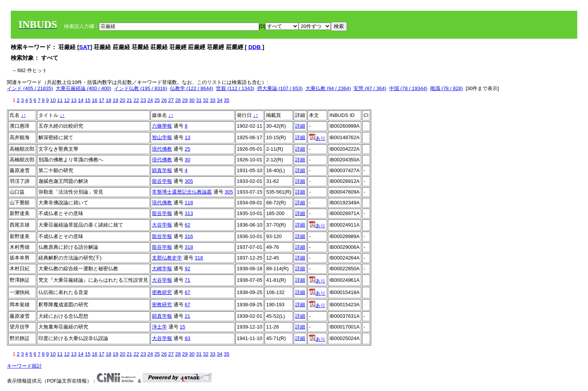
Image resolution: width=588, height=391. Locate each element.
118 (189, 203)
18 (108, 100)
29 (185, 100)
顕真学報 (162, 170)
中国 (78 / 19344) (408, 88)
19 (116, 100)
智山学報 (162, 137)
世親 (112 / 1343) (235, 88)
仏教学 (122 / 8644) (192, 88)
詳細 (300, 126)
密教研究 (162, 292)
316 (189, 236)
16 (94, 100)
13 (74, 100)
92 (187, 269)
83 (187, 338)
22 (136, 100)
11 (60, 100)
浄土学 (159, 327)
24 (150, 100)
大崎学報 (162, 269)
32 (206, 100)
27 (171, 100)
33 (213, 100)
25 (157, 100)
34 (220, 100)
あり (317, 138)
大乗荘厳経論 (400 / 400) (83, 88)
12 (67, 100)
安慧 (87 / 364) (370, 88)
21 (129, 100)
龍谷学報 (162, 181)
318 (189, 247)
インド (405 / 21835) (30, 88)
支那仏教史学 (167, 258)
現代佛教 (162, 149)
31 (199, 100)
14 (81, 100)
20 (122, 100)
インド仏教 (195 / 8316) (141, 88)
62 (187, 225)
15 (88, 100)
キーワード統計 (24, 366)
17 (101, 100)
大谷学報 (162, 225)
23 (143, 100)
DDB (255, 47)
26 (164, 100)
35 (226, 100)
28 (178, 100)
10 (53, 100)
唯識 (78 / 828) (447, 88)
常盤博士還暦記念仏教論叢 (182, 192)
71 (187, 280)
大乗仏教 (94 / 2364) (328, 88)
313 (189, 213)
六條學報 (162, 126)
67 (187, 292)
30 (192, 100)
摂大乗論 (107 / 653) (280, 88)
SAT (85, 47)
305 (189, 181)
